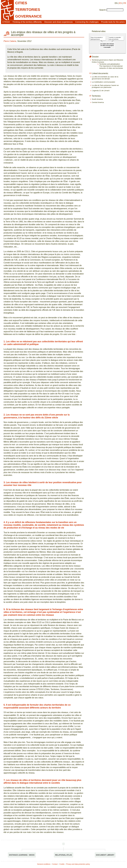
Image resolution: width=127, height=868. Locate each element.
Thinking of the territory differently (27, 22)
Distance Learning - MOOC (22, 855)
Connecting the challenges (87, 22)
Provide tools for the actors (113, 22)
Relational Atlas (63, 855)
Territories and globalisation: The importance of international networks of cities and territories (111, 66)
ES (120, 3)
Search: (103, 10)
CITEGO (6, 22)
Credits (62, 864)
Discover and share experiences (59, 22)
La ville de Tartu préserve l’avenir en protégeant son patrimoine (105, 86)
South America (97, 99)
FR (125, 3)
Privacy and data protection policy (78, 864)
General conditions (44, 864)
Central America (98, 102)
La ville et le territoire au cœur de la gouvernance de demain (105, 78)
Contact (55, 864)
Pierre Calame (10, 41)
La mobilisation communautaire (103, 82)
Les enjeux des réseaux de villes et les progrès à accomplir (107, 45)
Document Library (105, 855)
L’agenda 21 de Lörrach (101, 91)
